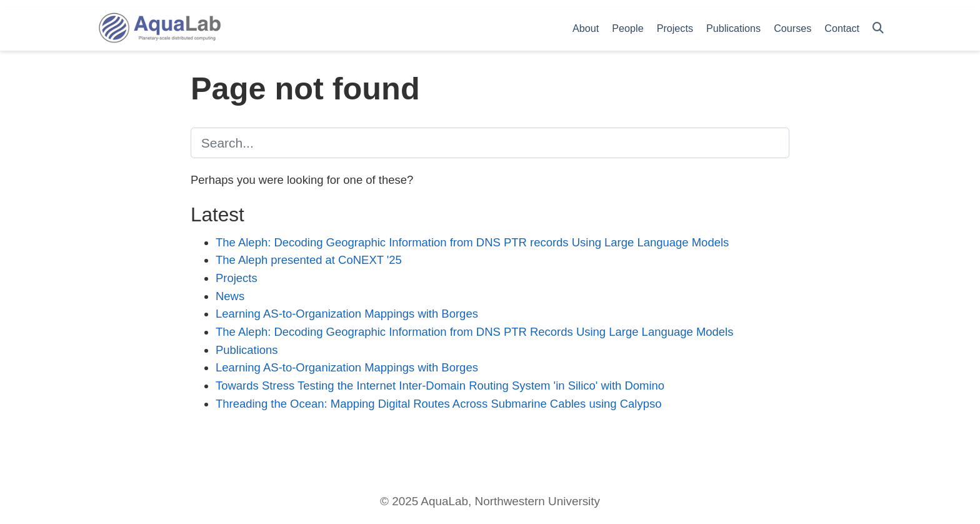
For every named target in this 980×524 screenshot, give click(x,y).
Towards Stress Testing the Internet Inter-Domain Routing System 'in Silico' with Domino (440, 385)
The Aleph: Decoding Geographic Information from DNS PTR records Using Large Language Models (472, 242)
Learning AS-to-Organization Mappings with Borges (347, 314)
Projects (237, 278)
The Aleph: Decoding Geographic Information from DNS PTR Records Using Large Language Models (474, 332)
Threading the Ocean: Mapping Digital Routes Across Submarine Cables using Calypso (438, 404)
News (230, 296)
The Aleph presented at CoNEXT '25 (309, 260)
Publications (247, 350)
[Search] (878, 28)
